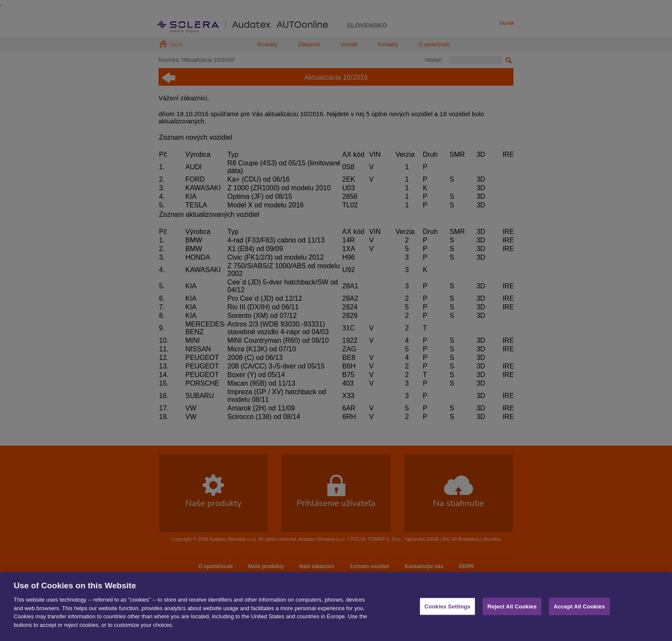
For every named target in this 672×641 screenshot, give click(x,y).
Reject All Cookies (512, 618)
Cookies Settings (447, 618)
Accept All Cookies (579, 618)
